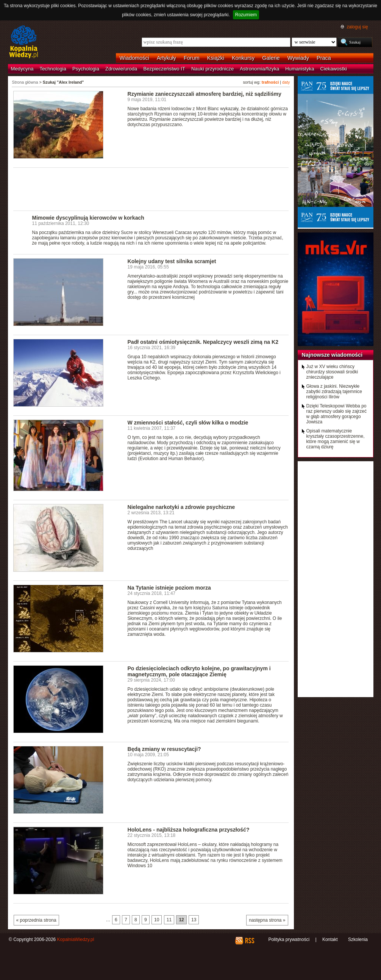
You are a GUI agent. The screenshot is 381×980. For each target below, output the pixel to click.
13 (194, 920)
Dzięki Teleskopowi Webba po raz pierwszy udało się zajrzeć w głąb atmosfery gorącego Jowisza (336, 414)
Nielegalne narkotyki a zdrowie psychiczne (181, 507)
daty (286, 82)
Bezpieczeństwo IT (164, 69)
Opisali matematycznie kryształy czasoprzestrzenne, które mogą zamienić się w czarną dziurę (336, 439)
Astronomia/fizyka (259, 69)
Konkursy (243, 58)
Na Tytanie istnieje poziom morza (169, 588)
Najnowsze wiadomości (332, 355)
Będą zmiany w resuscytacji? (164, 749)
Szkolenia (358, 939)
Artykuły (166, 58)
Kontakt (330, 939)
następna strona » (267, 920)
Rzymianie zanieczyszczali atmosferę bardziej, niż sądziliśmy (205, 94)
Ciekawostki (334, 69)
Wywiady (298, 58)
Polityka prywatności (289, 939)
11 (169, 920)
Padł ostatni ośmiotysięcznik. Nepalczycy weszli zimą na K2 (203, 342)
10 (157, 920)
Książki (216, 58)
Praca (324, 58)
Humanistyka (300, 69)
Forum (192, 58)
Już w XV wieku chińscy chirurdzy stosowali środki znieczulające (332, 372)
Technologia (53, 69)
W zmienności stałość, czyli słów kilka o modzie (188, 423)
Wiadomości (134, 58)
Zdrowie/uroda (121, 69)
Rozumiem (246, 15)
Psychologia (86, 69)
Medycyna (22, 69)
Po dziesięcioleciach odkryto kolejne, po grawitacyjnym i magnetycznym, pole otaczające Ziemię (199, 671)
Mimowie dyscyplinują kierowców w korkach (88, 218)
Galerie (271, 58)
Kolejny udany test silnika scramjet (172, 261)
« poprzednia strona (36, 920)
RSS (249, 941)
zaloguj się (357, 27)
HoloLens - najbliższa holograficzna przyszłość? (189, 830)
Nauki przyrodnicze (212, 69)
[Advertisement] (151, 189)
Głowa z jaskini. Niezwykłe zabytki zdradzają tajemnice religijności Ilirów (334, 392)
